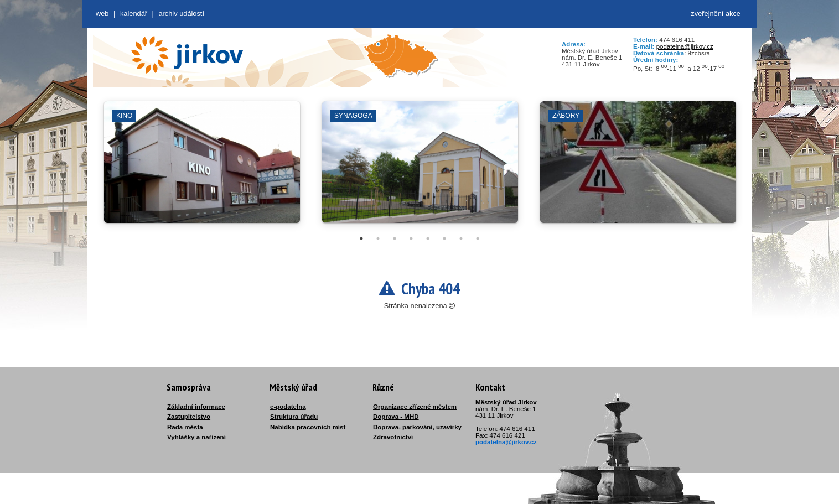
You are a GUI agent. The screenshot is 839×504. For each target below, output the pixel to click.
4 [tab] (411, 238)
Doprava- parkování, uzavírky (417, 427)
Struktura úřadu (294, 417)
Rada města (185, 427)
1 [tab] (361, 238)
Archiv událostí (181, 14)
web (102, 14)
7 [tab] (461, 238)
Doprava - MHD (396, 417)
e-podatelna (288, 407)
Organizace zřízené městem (415, 407)
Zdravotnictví (393, 437)
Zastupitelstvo (189, 417)
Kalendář (134, 14)
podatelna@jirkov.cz (685, 46)
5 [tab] (428, 238)
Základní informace (196, 407)
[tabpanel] (202, 168)
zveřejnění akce (716, 14)
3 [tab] (395, 238)
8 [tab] (478, 238)
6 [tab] (444, 238)
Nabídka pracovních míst (308, 427)
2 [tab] (378, 238)
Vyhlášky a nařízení (196, 437)
